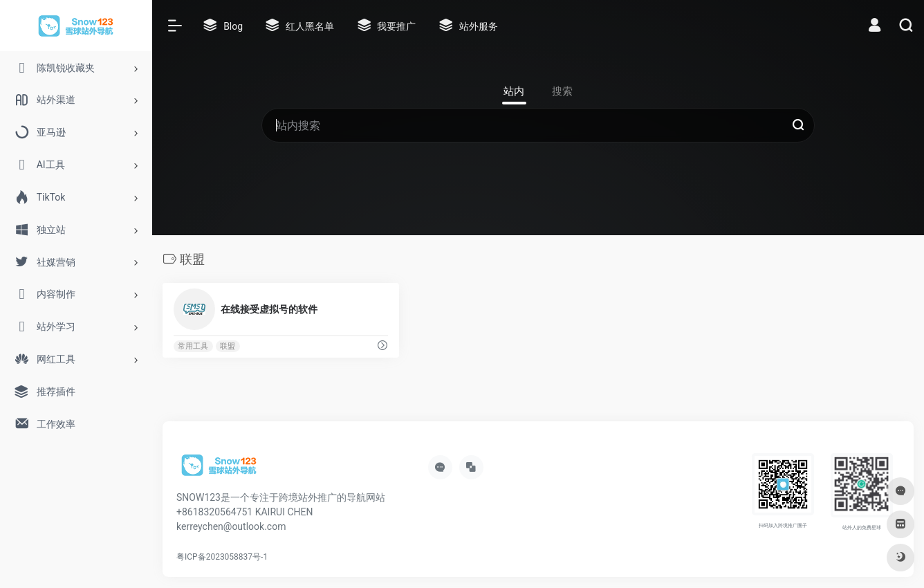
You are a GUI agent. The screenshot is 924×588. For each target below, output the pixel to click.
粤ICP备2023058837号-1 (222, 557)
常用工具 (193, 346)
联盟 (228, 346)
